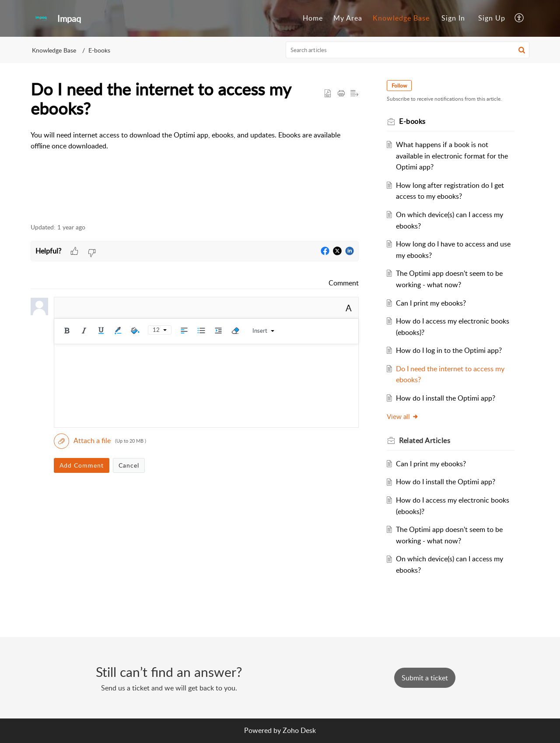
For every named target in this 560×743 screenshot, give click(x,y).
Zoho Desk (299, 730)
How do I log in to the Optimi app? (449, 350)
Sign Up (492, 18)
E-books (99, 50)
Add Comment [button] (82, 465)
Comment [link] (344, 283)
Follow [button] (399, 86)
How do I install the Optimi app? (446, 398)
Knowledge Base (401, 18)
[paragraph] (195, 141)
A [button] (349, 308)
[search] (408, 50)
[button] (520, 18)
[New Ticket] (425, 678)
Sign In (453, 18)
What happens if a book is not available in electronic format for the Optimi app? (452, 156)
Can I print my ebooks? (431, 303)
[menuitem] (313, 18)
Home (313, 18)
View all (403, 416)
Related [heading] (425, 440)
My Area (348, 18)
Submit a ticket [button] (425, 678)
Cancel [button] (129, 465)
